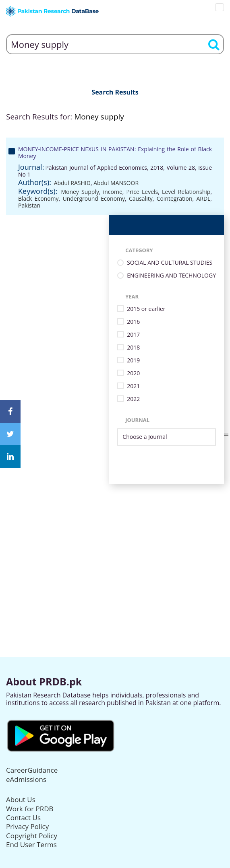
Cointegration (175, 198)
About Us (21, 799)
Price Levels (142, 192)
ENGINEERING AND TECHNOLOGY (171, 276)
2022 (133, 399)
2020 (133, 373)
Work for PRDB (30, 809)
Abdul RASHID (72, 183)
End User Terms (31, 844)
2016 (133, 322)
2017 (133, 335)
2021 (133, 386)
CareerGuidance (32, 770)
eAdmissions (26, 779)
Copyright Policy (32, 836)
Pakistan (29, 205)
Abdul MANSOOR (116, 183)
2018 (133, 348)
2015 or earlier (146, 309)
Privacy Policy (27, 826)
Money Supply (80, 192)
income (113, 192)
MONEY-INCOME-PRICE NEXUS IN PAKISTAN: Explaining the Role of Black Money (115, 152)
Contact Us (23, 818)
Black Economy (38, 198)
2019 (133, 361)
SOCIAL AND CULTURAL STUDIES (170, 263)
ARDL (203, 198)
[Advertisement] (115, 541)
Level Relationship (186, 192)
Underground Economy (94, 198)
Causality (141, 198)
